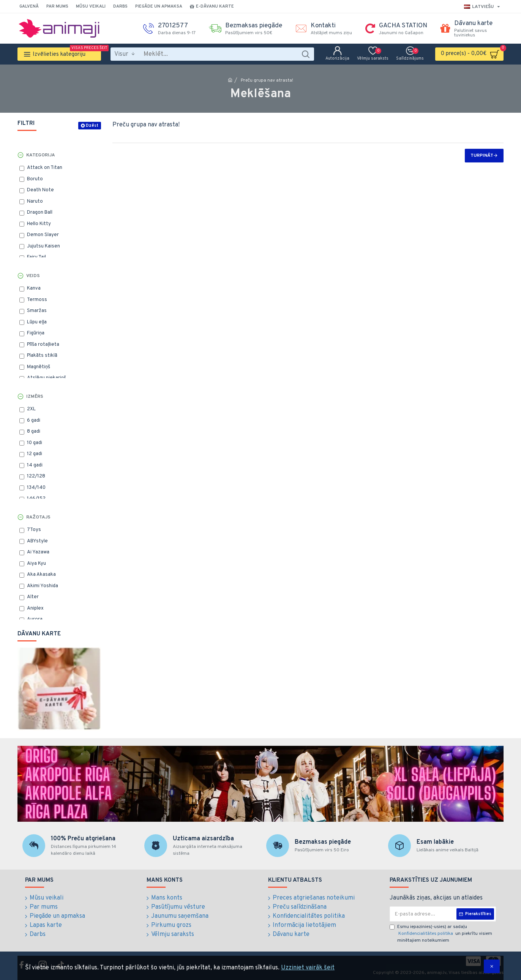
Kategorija (41, 155)
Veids (33, 276)
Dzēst (92, 126)
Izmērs (35, 397)
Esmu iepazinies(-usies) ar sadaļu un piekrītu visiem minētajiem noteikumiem (441, 934)
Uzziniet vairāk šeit (308, 968)
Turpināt (482, 156)
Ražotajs (38, 517)
